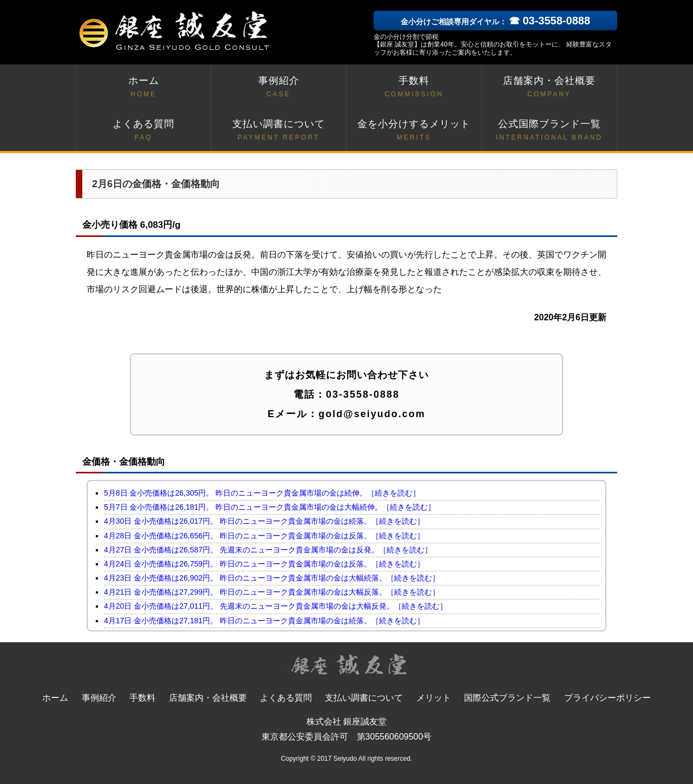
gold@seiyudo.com (372, 414)
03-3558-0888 (363, 394)
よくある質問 (143, 131)
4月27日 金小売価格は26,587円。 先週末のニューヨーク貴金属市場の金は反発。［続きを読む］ (268, 550)
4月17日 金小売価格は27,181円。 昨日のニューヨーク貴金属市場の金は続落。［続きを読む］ (264, 621)
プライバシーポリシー (607, 698)
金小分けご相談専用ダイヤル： (495, 22)
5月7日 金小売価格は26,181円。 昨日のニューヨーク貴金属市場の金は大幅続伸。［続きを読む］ (270, 507)
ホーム (143, 87)
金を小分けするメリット (414, 131)
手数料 (414, 87)
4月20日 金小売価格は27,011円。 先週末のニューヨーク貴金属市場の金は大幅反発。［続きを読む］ (276, 606)
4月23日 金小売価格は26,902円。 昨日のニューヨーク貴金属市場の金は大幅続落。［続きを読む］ (272, 578)
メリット (434, 698)
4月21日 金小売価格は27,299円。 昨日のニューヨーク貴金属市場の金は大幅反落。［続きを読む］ (272, 592)
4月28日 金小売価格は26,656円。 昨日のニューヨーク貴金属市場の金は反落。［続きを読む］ (264, 536)
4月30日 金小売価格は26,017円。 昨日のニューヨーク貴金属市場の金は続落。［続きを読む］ (264, 521)
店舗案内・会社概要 (549, 87)
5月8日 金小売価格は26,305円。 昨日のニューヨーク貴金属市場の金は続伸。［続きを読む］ (262, 493)
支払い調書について (279, 131)
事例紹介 (279, 87)
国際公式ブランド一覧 (507, 698)
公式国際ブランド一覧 (549, 131)
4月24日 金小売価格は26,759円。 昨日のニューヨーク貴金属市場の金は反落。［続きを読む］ (264, 564)
